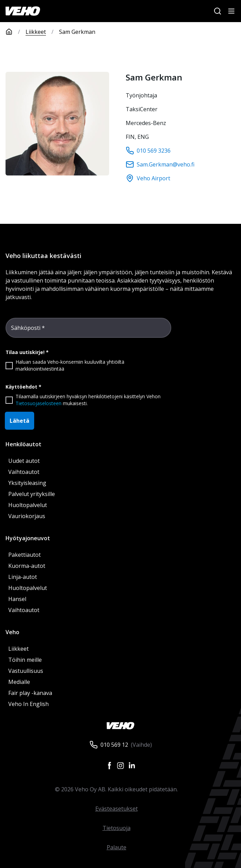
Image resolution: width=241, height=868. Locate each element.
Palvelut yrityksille (32, 494)
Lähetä (20, 421)
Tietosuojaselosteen (38, 403)
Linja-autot (23, 577)
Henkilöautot (23, 444)
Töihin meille (25, 660)
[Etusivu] (16, 32)
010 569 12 (114, 745)
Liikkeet (36, 32)
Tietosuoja (117, 828)
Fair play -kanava (30, 693)
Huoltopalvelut (28, 505)
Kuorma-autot (27, 566)
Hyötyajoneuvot (28, 538)
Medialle (19, 682)
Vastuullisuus (26, 671)
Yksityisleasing (27, 483)
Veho (12, 632)
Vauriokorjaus (27, 516)
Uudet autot (24, 461)
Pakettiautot (25, 555)
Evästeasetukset (117, 809)
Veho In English (28, 704)
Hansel (17, 599)
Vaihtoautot (24, 472)
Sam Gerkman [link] (77, 32)
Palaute (117, 847)
